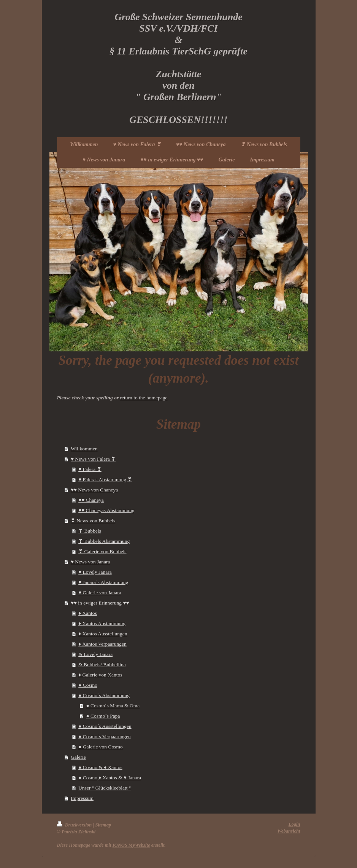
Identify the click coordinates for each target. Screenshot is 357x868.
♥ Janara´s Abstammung (103, 582)
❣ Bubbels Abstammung (104, 541)
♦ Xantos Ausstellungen (103, 634)
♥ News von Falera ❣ (93, 459)
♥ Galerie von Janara (100, 593)
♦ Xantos (88, 613)
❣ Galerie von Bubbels (102, 551)
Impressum (82, 798)
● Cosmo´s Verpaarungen (105, 736)
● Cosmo (88, 685)
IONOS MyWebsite (131, 845)
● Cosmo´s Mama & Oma (113, 706)
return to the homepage (144, 398)
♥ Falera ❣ (90, 469)
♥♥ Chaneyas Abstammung (106, 510)
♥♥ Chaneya (91, 500)
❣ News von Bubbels (93, 521)
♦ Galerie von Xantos (100, 675)
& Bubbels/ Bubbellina (102, 665)
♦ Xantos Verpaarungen (102, 644)
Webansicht (289, 831)
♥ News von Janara (90, 562)
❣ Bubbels (90, 531)
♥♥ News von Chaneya (94, 490)
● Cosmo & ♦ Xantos (100, 767)
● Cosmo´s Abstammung (104, 695)
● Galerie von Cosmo (101, 747)
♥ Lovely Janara (95, 572)
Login (294, 824)
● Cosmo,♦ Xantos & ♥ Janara (110, 778)
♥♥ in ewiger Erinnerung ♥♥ (100, 603)
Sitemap (103, 825)
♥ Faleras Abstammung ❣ (105, 479)
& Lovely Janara (95, 654)
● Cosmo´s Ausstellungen (105, 726)
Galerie (78, 757)
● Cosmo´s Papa (103, 716)
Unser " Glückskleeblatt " (105, 788)
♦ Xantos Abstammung (102, 623)
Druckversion (75, 825)
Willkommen (84, 449)
